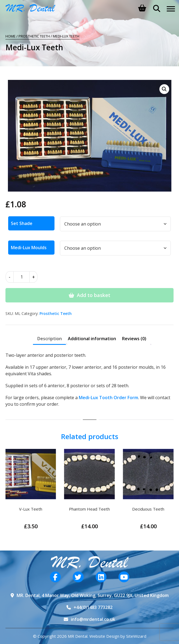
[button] (164, 89)
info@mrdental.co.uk (93, 619)
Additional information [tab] (92, 339)
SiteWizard (136, 636)
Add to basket (94, 295)
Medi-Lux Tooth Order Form (108, 398)
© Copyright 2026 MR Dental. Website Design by (80, 636)
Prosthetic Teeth (34, 36)
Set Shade (22, 223)
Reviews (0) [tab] (134, 339)
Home (10, 36)
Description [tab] (50, 339)
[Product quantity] (22, 277)
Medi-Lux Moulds (29, 248)
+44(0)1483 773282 (93, 607)
